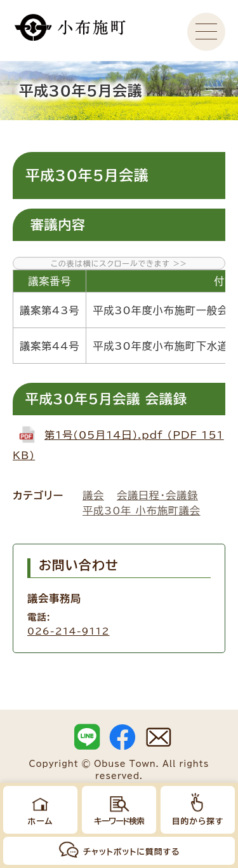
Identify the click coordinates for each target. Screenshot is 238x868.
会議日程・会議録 (157, 495)
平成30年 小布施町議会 (142, 511)
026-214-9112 (69, 631)
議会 (93, 495)
